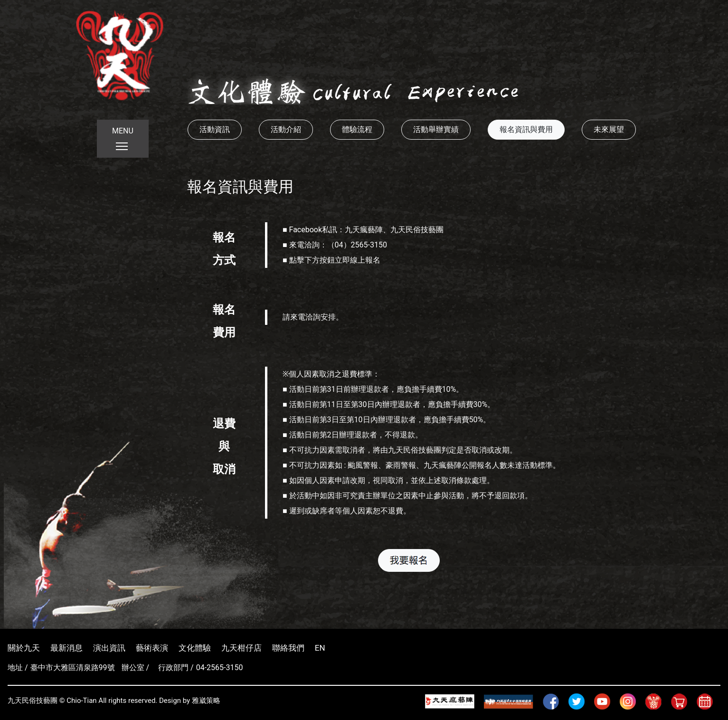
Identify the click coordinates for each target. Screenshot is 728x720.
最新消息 (66, 648)
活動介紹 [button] (286, 129)
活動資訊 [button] (215, 129)
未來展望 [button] (609, 129)
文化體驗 (195, 648)
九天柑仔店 (241, 648)
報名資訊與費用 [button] (526, 129)
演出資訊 (109, 648)
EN (320, 648)
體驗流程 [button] (357, 129)
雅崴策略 (206, 701)
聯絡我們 (288, 648)
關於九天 (24, 648)
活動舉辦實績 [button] (436, 129)
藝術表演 (152, 648)
